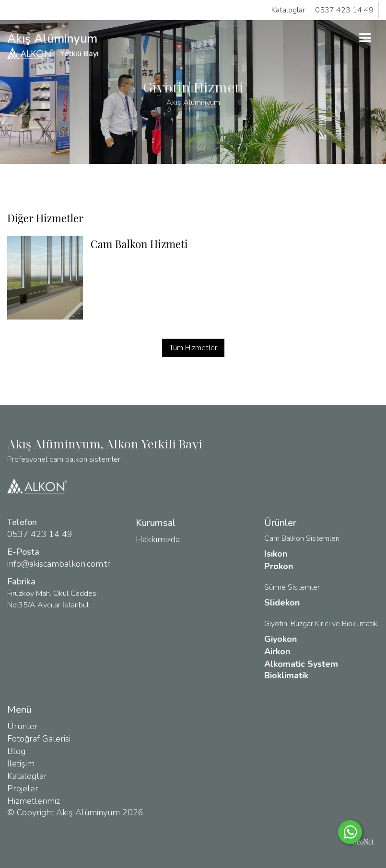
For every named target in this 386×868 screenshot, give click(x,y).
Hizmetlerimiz (34, 801)
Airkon (277, 651)
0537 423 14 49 (344, 10)
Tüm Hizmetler (193, 348)
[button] (365, 38)
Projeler (23, 788)
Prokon (279, 566)
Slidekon (282, 603)
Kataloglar (288, 10)
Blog (16, 751)
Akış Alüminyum (54, 45)
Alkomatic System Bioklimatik (301, 670)
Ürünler (23, 726)
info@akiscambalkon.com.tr (59, 564)
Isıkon (276, 554)
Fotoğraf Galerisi (39, 739)
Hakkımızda (158, 539)
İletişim (21, 764)
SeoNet (363, 842)
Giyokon (281, 639)
